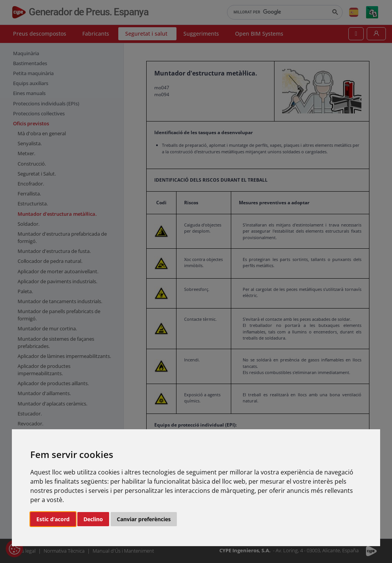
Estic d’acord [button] (53, 519)
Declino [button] (93, 519)
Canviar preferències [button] (144, 519)
